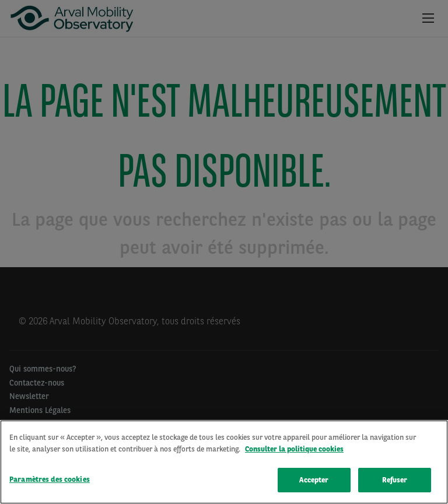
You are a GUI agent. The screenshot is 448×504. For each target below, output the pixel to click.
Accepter (314, 480)
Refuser (395, 480)
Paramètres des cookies (50, 480)
